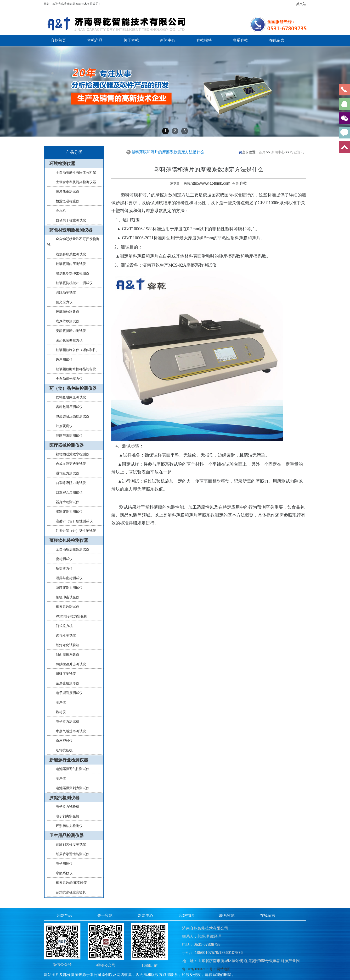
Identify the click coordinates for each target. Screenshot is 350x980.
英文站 (301, 4)
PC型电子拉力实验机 (70, 616)
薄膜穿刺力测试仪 (67, 588)
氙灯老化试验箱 (66, 645)
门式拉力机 (62, 626)
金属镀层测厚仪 (66, 683)
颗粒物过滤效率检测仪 (71, 454)
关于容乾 (131, 40)
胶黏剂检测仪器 (64, 798)
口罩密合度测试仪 (67, 492)
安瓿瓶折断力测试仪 (69, 331)
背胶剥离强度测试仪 (69, 844)
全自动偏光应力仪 (67, 379)
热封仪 (59, 712)
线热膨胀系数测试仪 (69, 254)
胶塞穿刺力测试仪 (67, 512)
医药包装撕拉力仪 (67, 340)
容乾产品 (95, 40)
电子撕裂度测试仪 (67, 693)
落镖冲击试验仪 (66, 597)
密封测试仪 (62, 559)
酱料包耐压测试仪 (67, 407)
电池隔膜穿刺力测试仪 (71, 788)
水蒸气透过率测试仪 (69, 731)
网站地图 (224, 969)
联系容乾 (240, 40)
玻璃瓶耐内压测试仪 (69, 264)
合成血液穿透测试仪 (69, 464)
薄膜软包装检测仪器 (69, 540)
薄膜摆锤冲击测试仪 (69, 664)
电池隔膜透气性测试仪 (71, 769)
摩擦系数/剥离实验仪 (69, 883)
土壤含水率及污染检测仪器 (74, 182)
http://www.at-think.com (211, 183)
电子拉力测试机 (66, 721)
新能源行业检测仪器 (69, 760)
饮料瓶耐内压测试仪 (69, 397)
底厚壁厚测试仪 (66, 321)
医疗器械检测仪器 (67, 445)
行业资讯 (297, 152)
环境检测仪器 (62, 164)
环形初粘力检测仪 (67, 826)
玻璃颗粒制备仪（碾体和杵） (76, 350)
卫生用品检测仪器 (67, 836)
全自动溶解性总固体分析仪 (74, 172)
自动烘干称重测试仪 (69, 220)
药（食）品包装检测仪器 (73, 388)
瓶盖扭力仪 (62, 568)
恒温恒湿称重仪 (66, 201)
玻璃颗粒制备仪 (66, 312)
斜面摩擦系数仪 (66, 655)
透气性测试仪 (64, 635)
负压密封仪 (62, 741)
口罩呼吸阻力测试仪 (69, 483)
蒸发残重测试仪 (66, 192)
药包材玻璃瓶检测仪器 (71, 230)
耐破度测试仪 (64, 674)
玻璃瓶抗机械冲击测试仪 (72, 283)
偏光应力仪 (62, 302)
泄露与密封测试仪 (67, 435)
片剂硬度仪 (62, 426)
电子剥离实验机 (66, 816)
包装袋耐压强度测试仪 (71, 416)
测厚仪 (59, 702)
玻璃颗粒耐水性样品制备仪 (74, 369)
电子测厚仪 (62, 864)
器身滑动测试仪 (66, 502)
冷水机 (59, 211)
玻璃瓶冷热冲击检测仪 (71, 273)
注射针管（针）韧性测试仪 (74, 531)
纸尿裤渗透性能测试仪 (71, 854)
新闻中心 (168, 40)
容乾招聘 (204, 40)
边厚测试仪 (62, 359)
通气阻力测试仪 (66, 473)
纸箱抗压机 (62, 750)
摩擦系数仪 (62, 873)
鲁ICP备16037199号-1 (199, 969)
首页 (262, 152)
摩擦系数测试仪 (66, 607)
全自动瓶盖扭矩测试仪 (71, 549)
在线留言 (277, 40)
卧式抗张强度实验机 (69, 892)
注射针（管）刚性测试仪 (72, 521)
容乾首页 (58, 40)
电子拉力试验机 (66, 807)
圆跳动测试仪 (64, 292)
